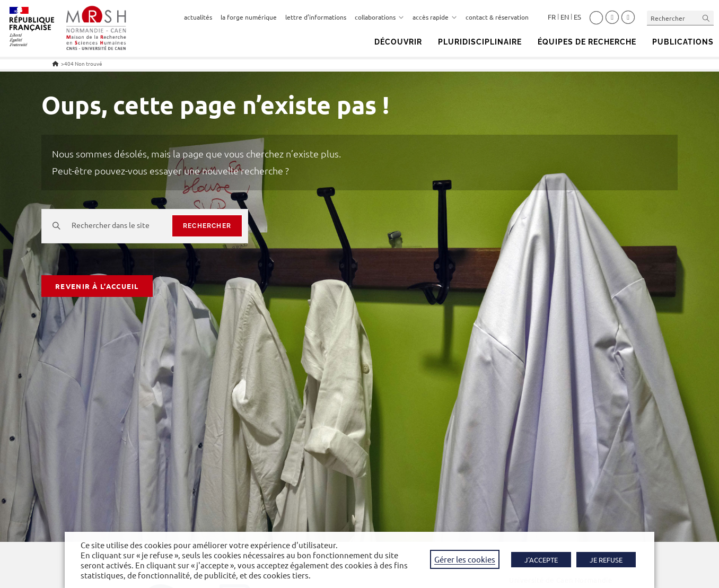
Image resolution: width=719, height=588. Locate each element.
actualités (198, 17)
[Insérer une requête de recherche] (680, 18)
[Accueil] (55, 63)
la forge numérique (249, 17)
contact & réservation (497, 17)
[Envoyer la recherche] (706, 18)
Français (552, 17)
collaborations (379, 17)
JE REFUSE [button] (606, 560)
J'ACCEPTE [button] (541, 560)
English (565, 17)
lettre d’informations (316, 17)
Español (577, 17)
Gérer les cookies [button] (465, 559)
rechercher (207, 226)
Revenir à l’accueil (97, 286)
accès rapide (435, 17)
